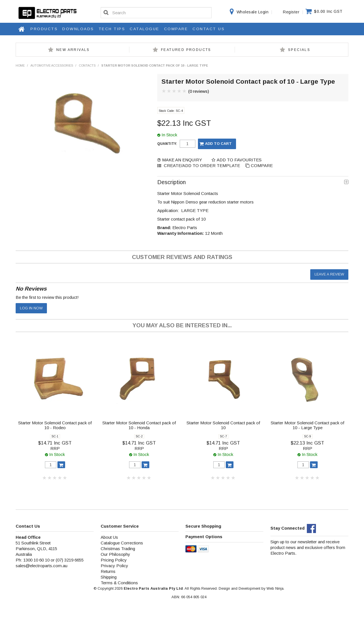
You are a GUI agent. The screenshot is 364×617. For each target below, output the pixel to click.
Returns (108, 571)
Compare (176, 29)
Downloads (78, 29)
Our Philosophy (115, 554)
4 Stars (179, 91)
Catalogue (145, 29)
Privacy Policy (114, 566)
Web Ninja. (275, 588)
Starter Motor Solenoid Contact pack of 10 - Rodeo (55, 425)
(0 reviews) (199, 91)
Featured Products (186, 50)
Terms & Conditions (119, 583)
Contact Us (209, 29)
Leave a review (329, 274)
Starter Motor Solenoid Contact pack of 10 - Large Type (308, 425)
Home (22, 29)
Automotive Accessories (52, 65)
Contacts (87, 65)
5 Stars (185, 91)
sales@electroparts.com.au (42, 566)
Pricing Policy (114, 560)
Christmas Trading (118, 549)
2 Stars (169, 91)
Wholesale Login (253, 12)
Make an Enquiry (182, 160)
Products (44, 29)
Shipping (109, 577)
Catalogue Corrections (122, 543)
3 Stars (174, 91)
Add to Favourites (239, 160)
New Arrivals (73, 50)
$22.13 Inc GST (307, 443)
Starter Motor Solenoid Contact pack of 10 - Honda (139, 425)
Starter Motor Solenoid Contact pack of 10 (223, 425)
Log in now (31, 308)
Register (291, 12)
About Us (109, 537)
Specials (299, 50)
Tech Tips (112, 29)
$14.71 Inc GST (55, 443)
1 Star (164, 91)
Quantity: (167, 144)
